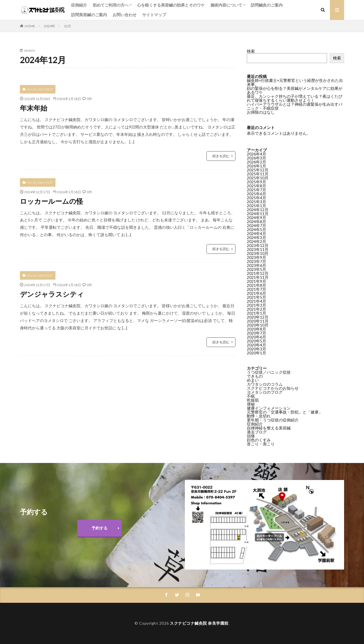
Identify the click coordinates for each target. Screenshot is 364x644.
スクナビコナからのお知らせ (273, 388)
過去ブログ (257, 432)
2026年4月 (257, 154)
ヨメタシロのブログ (40, 89)
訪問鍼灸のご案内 (267, 5)
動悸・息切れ (259, 416)
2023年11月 (258, 249)
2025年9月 (257, 182)
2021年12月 (258, 273)
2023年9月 (257, 257)
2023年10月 (258, 253)
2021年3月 (257, 305)
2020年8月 (257, 329)
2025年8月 (257, 186)
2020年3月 (257, 349)
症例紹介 (79, 5)
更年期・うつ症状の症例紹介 (273, 420)
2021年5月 (257, 297)
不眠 (251, 396)
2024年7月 (257, 226)
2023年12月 (258, 245)
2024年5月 (257, 229)
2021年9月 (257, 281)
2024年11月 (258, 214)
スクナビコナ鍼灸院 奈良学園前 (199, 623)
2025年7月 (257, 190)
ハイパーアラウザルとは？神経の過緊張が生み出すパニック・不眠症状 (295, 106)
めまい (253, 380)
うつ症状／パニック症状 (269, 372)
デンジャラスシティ (52, 294)
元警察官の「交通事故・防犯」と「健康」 (285, 412)
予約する (100, 528)
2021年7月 (257, 289)
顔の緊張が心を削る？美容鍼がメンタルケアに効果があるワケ (295, 90)
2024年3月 (257, 237)
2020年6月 (257, 337)
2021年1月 (257, 313)
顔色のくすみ (259, 440)
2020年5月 (257, 341)
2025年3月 (257, 202)
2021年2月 (257, 309)
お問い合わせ (125, 15)
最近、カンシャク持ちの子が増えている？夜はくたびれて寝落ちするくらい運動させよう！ (295, 98)
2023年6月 (257, 265)
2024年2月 (257, 241)
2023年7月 (257, 261)
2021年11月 (258, 277)
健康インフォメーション (269, 408)
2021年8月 (257, 285)
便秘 (251, 404)
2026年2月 (257, 162)
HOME (30, 26)
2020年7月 (257, 333)
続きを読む (221, 156)
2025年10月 (258, 178)
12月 (67, 26)
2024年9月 (257, 218)
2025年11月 (258, 174)
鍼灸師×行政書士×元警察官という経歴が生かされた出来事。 (295, 82)
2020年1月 (257, 353)
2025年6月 (257, 194)
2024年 (49, 26)
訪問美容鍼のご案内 (89, 15)
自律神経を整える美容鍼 (269, 428)
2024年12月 (258, 210)
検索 (251, 51)
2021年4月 (257, 301)
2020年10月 (258, 325)
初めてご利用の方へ (111, 5)
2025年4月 (257, 198)
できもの (255, 376)
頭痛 (251, 436)
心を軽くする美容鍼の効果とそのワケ (171, 5)
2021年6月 (257, 293)
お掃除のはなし (261, 112)
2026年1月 (257, 166)
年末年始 (34, 108)
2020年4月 (257, 345)
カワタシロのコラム (265, 384)
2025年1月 (257, 206)
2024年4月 (257, 233)
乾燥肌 (253, 400)
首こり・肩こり (261, 444)
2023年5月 (257, 269)
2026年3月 (257, 158)
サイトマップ (154, 15)
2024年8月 (257, 222)
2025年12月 (258, 170)
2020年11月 (258, 321)
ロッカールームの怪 (51, 201)
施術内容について (226, 5)
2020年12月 (258, 317)
